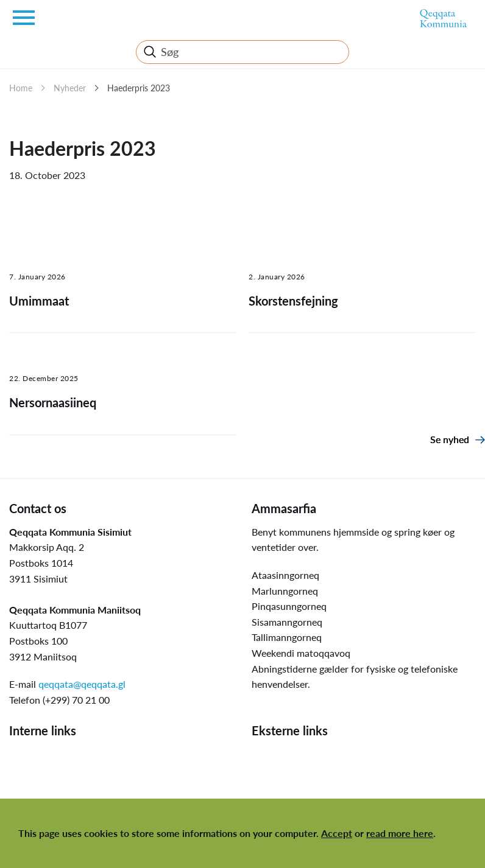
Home (21, 88)
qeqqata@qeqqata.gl (82, 684)
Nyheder (70, 88)
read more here (400, 833)
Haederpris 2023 (139, 88)
